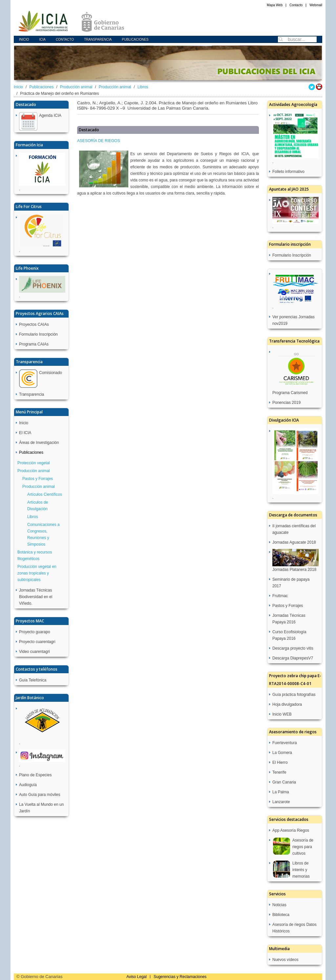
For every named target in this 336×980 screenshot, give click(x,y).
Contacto (296, 5)
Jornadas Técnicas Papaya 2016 (289, 619)
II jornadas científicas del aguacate (294, 529)
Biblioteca (281, 915)
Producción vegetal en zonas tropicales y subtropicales (37, 573)
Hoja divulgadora (287, 704)
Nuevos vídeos (285, 960)
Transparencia (98, 40)
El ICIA (25, 433)
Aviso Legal (136, 977)
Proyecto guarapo (35, 632)
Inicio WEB (282, 714)
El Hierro (280, 762)
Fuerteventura (285, 743)
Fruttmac (280, 596)
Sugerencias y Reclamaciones (180, 977)
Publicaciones (135, 40)
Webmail (316, 5)
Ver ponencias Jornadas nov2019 (294, 320)
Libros (143, 87)
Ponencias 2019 (286, 403)
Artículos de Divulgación (38, 506)
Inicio (24, 40)
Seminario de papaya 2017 (291, 583)
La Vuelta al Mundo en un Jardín (41, 808)
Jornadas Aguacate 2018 (294, 542)
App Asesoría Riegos (291, 830)
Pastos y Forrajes (38, 479)
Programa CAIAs (34, 344)
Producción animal (76, 87)
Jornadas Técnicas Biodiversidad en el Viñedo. (36, 597)
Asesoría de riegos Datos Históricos (294, 928)
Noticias (279, 905)
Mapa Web (275, 5)
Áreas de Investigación (39, 443)
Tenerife (279, 772)
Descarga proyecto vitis (293, 648)
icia (42, 40)
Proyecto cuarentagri (37, 642)
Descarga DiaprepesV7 (293, 658)
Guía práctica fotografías (294, 695)
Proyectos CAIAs (34, 324)
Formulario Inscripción (38, 334)
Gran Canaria (284, 782)
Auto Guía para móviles (40, 795)
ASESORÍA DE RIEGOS (99, 141)
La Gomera (282, 753)
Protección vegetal (34, 463)
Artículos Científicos (45, 494)
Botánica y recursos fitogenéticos (35, 555)
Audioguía (28, 785)
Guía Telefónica (33, 680)
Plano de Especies (35, 775)
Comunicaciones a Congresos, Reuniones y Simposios (43, 534)
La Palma (281, 792)
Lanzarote (281, 802)
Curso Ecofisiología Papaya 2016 (289, 635)
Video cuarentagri (34, 652)
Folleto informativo (288, 172)
